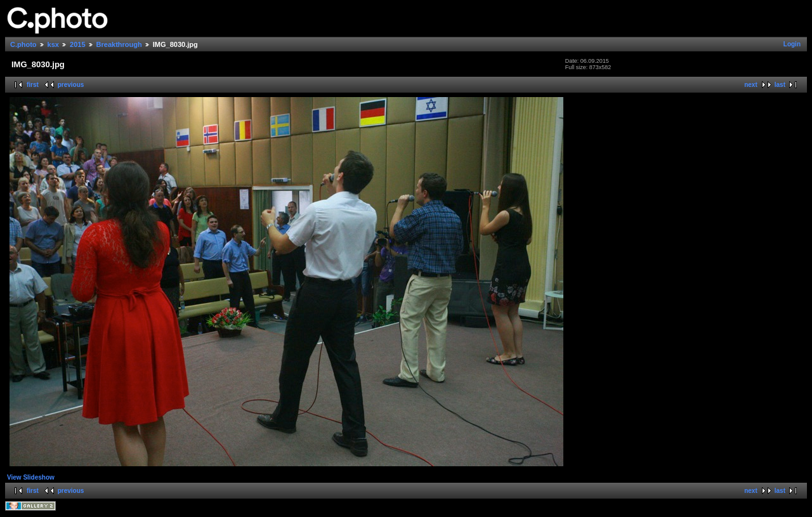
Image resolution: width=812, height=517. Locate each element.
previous (71, 85)
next (751, 85)
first (33, 85)
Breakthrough (119, 44)
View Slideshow (31, 477)
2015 (77, 44)
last (780, 85)
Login (792, 44)
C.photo (23, 44)
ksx (53, 44)
